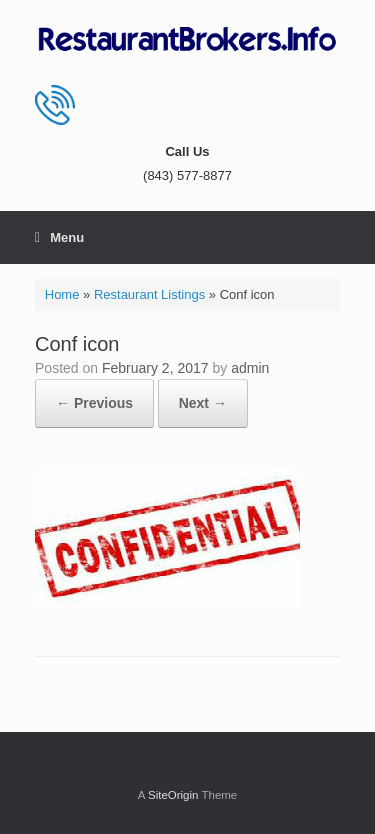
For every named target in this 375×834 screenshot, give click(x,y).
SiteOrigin (173, 795)
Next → (203, 403)
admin (250, 368)
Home (62, 294)
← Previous (94, 403)
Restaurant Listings (149, 294)
